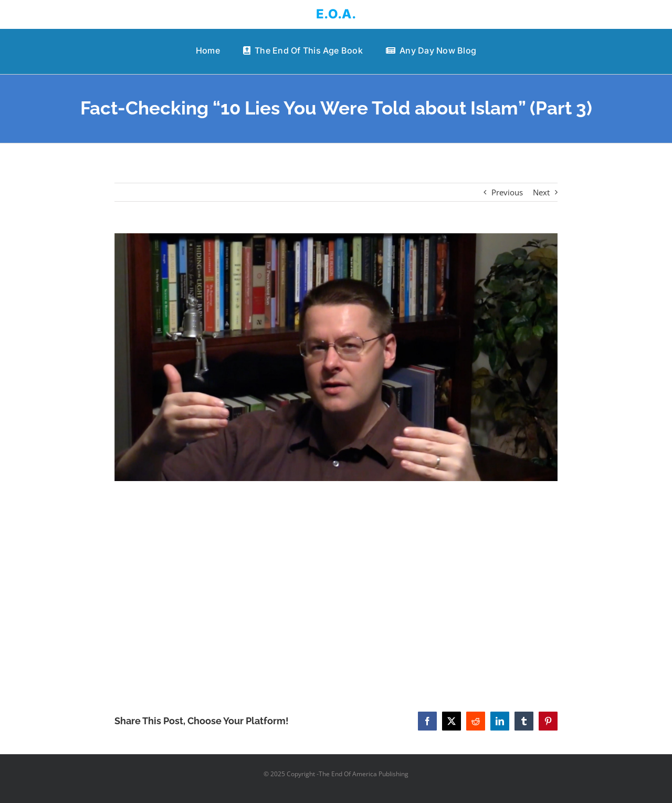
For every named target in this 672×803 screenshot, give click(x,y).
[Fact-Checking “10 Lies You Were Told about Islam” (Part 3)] (336, 357)
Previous (507, 192)
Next (541, 192)
